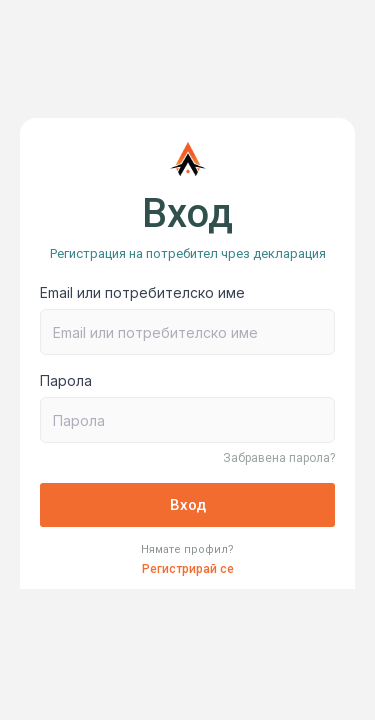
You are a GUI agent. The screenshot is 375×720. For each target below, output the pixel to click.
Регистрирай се (188, 569)
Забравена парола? (279, 458)
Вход (188, 505)
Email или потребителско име (142, 292)
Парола (66, 380)
